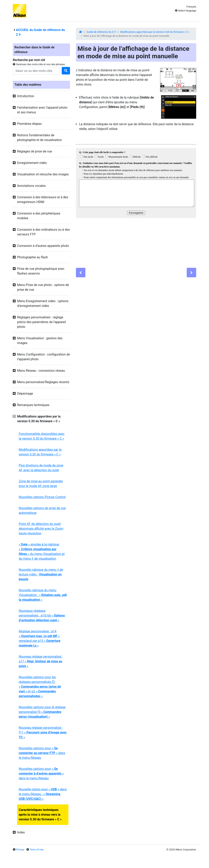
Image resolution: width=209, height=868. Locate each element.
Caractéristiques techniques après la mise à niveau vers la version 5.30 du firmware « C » (40, 815)
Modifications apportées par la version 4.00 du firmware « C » (155, 32)
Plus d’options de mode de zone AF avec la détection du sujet (41, 468)
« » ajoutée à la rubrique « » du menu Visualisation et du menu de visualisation (42, 552)
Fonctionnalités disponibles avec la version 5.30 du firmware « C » (42, 436)
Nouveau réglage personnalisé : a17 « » (41, 661)
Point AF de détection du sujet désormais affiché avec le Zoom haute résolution (41, 529)
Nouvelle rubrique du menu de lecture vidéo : (41, 574)
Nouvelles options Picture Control (42, 497)
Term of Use (37, 850)
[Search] (36, 71)
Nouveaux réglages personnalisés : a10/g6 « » (42, 615)
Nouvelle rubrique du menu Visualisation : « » (43, 595)
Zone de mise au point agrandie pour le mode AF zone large (41, 484)
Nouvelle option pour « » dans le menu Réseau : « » (43, 794)
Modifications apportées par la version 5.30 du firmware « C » (40, 452)
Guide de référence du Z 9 (101, 32)
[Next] (191, 273)
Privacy (20, 850)
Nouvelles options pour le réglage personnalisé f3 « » (42, 712)
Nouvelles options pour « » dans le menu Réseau (42, 753)
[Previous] (81, 273)
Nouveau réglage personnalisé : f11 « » (43, 732)
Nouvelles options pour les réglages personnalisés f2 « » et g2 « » (40, 687)
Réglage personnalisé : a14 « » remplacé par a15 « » (40, 638)
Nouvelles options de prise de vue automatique (42, 510)
